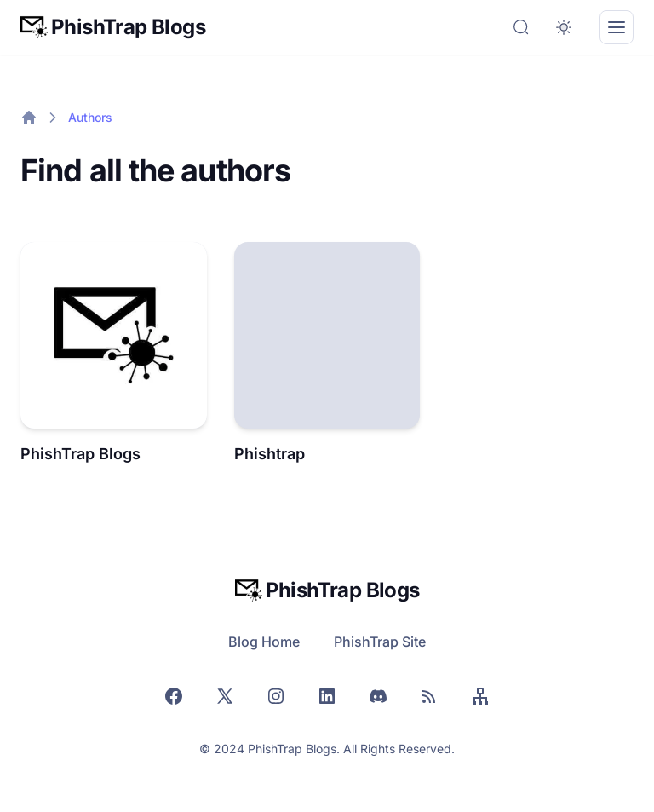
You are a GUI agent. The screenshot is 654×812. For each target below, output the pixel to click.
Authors (90, 117)
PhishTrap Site (380, 642)
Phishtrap (270, 454)
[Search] (521, 27)
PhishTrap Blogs (80, 454)
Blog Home (264, 642)
